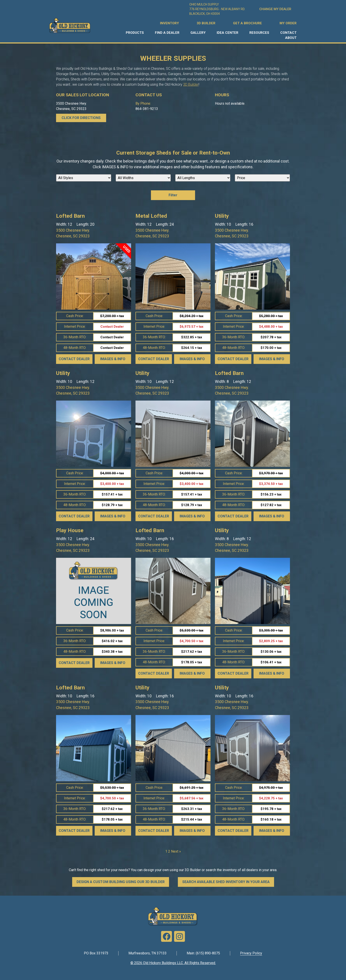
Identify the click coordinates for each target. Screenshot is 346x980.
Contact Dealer (74, 359)
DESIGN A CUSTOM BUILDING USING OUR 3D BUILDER (121, 882)
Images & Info (113, 359)
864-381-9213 (147, 109)
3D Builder (191, 84)
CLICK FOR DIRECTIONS (81, 118)
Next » (176, 851)
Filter (173, 195)
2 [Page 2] (169, 851)
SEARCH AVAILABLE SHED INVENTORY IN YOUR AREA (226, 882)
